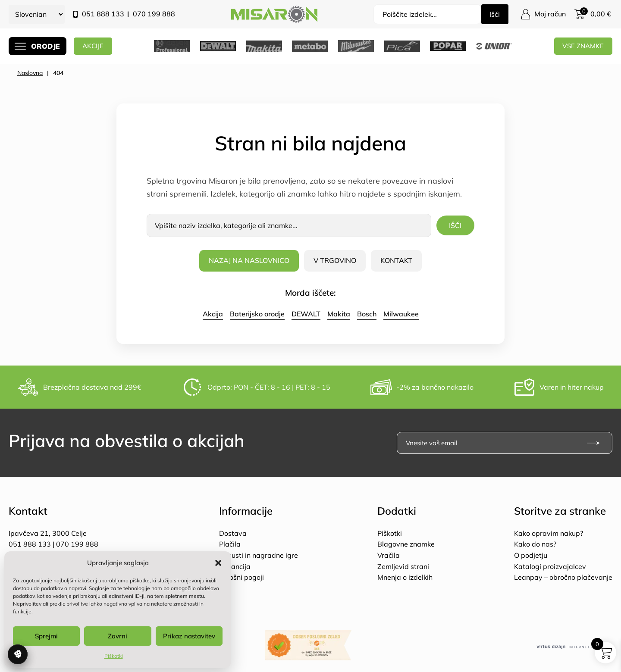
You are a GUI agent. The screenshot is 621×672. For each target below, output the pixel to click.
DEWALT (306, 314)
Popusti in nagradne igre (259, 555)
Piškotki (114, 656)
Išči (495, 14)
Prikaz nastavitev (189, 636)
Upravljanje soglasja (18, 654)
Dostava (233, 533)
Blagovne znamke (406, 544)
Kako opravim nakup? (549, 533)
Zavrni (118, 636)
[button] (218, 563)
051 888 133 (103, 14)
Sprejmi (46, 636)
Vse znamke (583, 46)
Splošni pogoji (241, 577)
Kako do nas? (535, 544)
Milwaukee (401, 314)
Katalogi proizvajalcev (550, 566)
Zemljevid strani (403, 566)
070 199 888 (154, 14)
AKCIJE (94, 46)
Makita (339, 314)
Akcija (213, 314)
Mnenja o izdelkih (405, 577)
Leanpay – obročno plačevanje (563, 577)
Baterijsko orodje (257, 314)
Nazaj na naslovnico (249, 260)
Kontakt (396, 260)
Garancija (235, 566)
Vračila (389, 555)
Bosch (367, 314)
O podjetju (531, 555)
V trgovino (335, 260)
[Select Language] (37, 14)
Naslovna (30, 73)
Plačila (230, 544)
